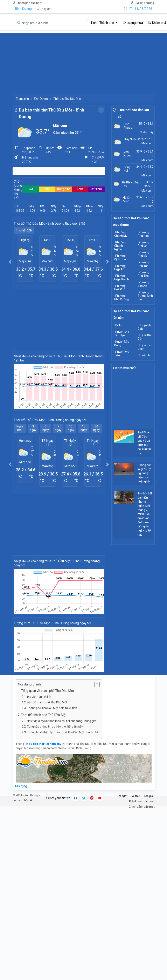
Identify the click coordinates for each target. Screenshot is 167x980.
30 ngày (96, 428)
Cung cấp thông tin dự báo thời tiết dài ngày (55, 726)
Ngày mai (20, 428)
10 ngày (71, 428)
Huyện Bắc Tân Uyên (122, 334)
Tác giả (148, 796)
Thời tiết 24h (24, 230)
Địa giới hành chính (39, 697)
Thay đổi (44, 9)
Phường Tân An (143, 284)
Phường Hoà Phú (120, 288)
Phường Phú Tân (143, 264)
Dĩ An (119, 325)
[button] (10, 262)
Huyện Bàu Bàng (122, 343)
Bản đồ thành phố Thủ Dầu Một (47, 702)
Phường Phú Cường (121, 298)
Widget (123, 796)
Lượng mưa (133, 23)
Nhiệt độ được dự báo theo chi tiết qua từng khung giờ (61, 721)
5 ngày (46, 428)
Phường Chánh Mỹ (121, 234)
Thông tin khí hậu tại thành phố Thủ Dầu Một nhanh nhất (63, 732)
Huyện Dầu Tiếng (122, 354)
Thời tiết (27, 800)
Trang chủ (22, 99)
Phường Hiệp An (120, 268)
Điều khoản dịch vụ (141, 801)
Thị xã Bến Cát (145, 337)
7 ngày (58, 428)
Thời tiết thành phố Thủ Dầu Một (44, 715)
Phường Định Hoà (120, 258)
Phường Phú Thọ (143, 274)
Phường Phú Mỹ (143, 254)
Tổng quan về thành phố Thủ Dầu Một (47, 691)
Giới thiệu (136, 796)
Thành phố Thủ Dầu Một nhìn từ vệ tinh (52, 708)
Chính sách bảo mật (142, 807)
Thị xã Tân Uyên (145, 347)
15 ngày (84, 428)
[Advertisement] (84, 62)
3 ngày (33, 428)
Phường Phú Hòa (143, 234)
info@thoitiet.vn (58, 798)
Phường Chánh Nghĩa (120, 246)
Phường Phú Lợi (143, 244)
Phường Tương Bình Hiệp (145, 296)
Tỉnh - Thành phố (103, 23)
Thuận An (145, 355)
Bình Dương (23, 9)
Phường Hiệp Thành (122, 278)
